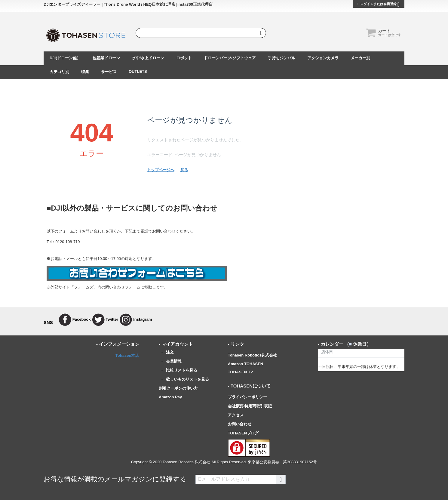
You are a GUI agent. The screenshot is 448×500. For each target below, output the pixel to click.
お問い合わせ (240, 424)
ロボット (184, 58)
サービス (109, 72)
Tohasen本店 (127, 355)
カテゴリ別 (59, 72)
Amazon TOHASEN (246, 364)
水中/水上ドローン (148, 58)
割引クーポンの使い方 (178, 388)
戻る (184, 170)
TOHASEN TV (241, 372)
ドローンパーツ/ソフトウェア (230, 58)
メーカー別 (360, 58)
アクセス (236, 415)
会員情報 (174, 361)
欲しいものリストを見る (187, 379)
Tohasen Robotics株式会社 (253, 355)
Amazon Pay (170, 397)
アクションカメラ (323, 58)
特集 (85, 72)
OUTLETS (138, 71)
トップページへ (161, 170)
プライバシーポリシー (247, 397)
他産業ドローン (106, 58)
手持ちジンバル (282, 58)
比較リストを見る (182, 370)
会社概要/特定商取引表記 (250, 406)
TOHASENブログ (243, 433)
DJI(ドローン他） (65, 58)
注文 (170, 352)
